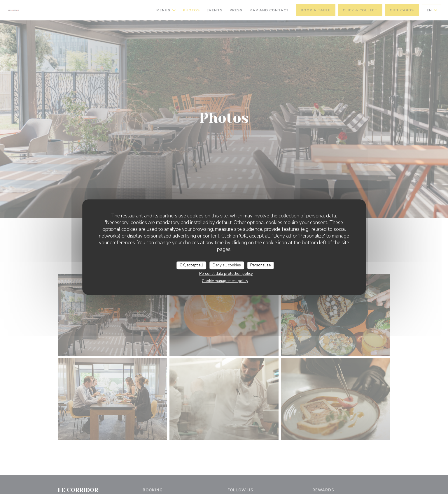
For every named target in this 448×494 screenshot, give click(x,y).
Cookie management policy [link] (225, 281)
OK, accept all (191, 265)
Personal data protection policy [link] (226, 274)
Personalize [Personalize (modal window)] (260, 265)
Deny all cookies (227, 265)
